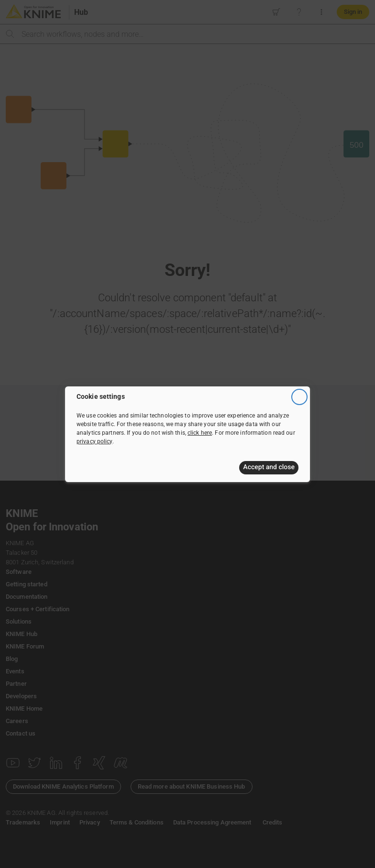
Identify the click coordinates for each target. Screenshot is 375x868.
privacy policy (94, 441)
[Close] (299, 397)
